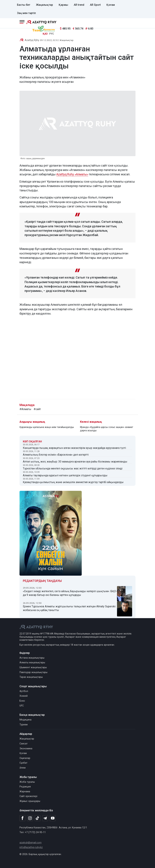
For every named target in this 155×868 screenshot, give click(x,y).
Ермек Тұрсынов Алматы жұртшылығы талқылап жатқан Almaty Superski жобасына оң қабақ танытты (69, 608)
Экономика (26, 749)
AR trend (79, 5)
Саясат (24, 744)
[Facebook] (22, 818)
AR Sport (95, 5)
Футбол (24, 691)
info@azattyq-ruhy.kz (31, 847)
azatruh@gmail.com (31, 843)
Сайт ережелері (28, 796)
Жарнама (25, 792)
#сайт (37, 409)
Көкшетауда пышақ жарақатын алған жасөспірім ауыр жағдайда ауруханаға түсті (74, 448)
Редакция (25, 787)
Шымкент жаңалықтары (33, 667)
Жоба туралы (27, 782)
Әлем (23, 768)
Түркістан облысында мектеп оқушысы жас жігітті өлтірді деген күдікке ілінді (73, 468)
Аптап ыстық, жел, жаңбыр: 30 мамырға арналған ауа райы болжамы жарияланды (75, 462)
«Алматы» (81, 174)
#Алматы (25, 409)
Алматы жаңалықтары (32, 663)
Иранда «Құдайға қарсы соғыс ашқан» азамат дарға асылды (107, 429)
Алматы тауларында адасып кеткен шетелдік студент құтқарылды (65, 475)
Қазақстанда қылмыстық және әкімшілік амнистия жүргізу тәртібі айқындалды (73, 482)
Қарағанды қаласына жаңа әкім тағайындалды (47, 427)
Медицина (25, 720)
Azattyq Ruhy (65, 174)
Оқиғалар (25, 758)
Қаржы (63, 5)
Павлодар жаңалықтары (33, 672)
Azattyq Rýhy (32, 40)
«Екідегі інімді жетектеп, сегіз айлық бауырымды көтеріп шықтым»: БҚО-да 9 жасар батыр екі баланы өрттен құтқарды (70, 593)
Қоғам (111, 5)
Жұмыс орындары (30, 801)
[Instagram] (30, 818)
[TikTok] (38, 818)
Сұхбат (23, 763)
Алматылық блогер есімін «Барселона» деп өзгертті (56, 455)
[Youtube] (53, 818)
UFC (22, 706)
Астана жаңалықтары (32, 658)
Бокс (22, 701)
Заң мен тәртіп (26, 13)
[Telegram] (45, 818)
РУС (52, 34)
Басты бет (24, 5)
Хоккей (24, 696)
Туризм (24, 725)
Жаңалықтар (44, 5)
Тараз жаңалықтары (31, 677)
